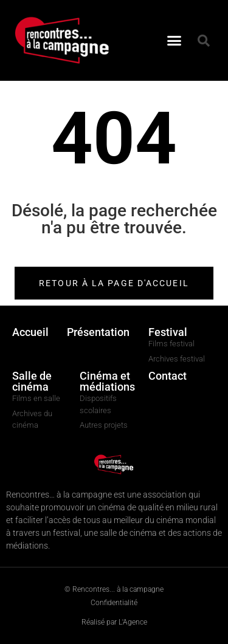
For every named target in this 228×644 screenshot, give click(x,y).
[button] (174, 41)
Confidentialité (114, 603)
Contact (168, 376)
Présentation (98, 332)
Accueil (30, 332)
